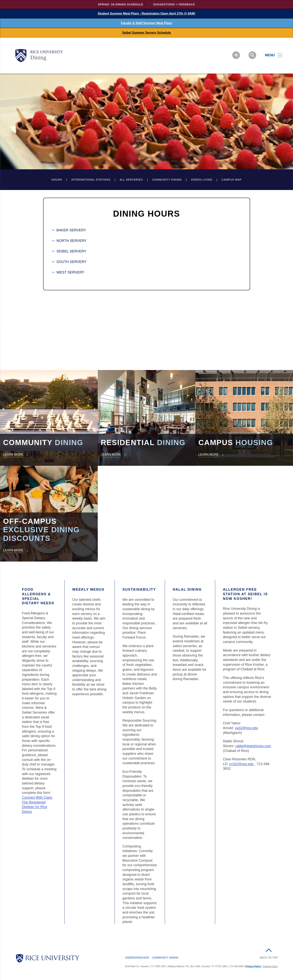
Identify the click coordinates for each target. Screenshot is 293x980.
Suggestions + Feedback (174, 4)
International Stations (91, 180)
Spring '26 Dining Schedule (121, 4)
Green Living (202, 180)
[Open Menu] (271, 55)
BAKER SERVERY (71, 230)
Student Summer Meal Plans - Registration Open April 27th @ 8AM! (146, 14)
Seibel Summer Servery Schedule (146, 33)
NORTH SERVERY (72, 241)
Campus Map (231, 180)
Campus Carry (270, 966)
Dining (38, 57)
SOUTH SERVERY (72, 262)
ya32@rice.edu (246, 728)
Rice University (47, 52)
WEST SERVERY (70, 272)
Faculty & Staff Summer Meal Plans (147, 23)
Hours (57, 180)
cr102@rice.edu (241, 764)
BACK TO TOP (269, 958)
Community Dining (167, 180)
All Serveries (131, 180)
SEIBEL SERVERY (71, 251)
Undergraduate (137, 958)
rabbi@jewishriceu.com (253, 746)
